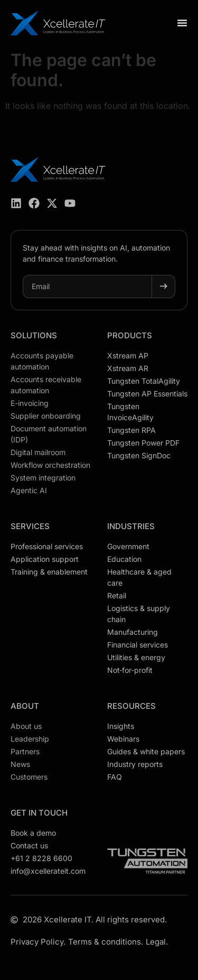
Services (30, 526)
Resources (131, 706)
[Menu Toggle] (182, 23)
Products (130, 335)
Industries (131, 526)
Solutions (34, 335)
